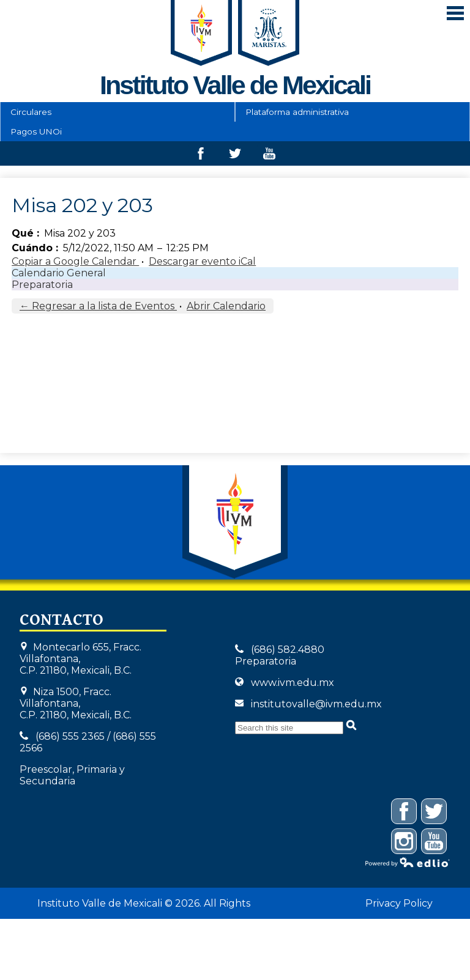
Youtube (269, 157)
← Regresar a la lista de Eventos (98, 306)
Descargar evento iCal (202, 261)
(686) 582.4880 (288, 650)
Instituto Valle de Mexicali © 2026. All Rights (144, 903)
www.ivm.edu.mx (293, 683)
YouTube (434, 843)
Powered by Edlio (408, 862)
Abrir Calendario (226, 306)
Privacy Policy (399, 903)
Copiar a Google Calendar (75, 261)
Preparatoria (42, 285)
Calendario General (59, 273)
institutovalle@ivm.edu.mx (316, 704)
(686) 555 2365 (70, 736)
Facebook (201, 157)
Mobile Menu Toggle (455, 13)
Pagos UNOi (36, 131)
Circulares (31, 112)
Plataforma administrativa (297, 112)
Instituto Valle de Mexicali (235, 522)
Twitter (235, 157)
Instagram (404, 843)
